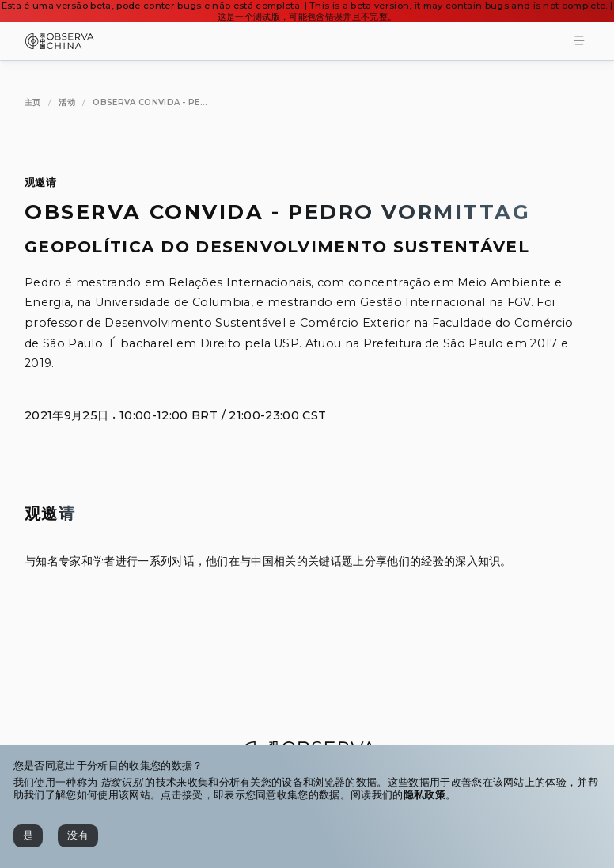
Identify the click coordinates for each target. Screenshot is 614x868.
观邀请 (40, 182)
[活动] (67, 102)
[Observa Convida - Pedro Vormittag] (150, 102)
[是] (28, 836)
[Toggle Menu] (579, 42)
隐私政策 (424, 795)
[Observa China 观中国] (60, 45)
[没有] (78, 836)
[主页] (33, 102)
